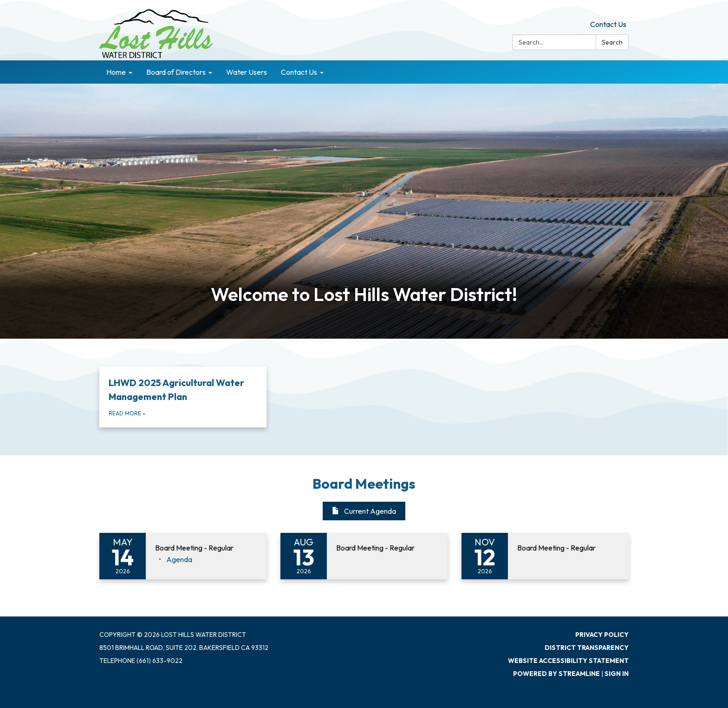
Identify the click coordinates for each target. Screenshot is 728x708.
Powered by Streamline (556, 674)
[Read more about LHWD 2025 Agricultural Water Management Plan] (183, 397)
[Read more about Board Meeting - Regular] (364, 556)
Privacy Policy (602, 635)
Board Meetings (364, 484)
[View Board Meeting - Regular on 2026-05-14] (206, 548)
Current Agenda (364, 511)
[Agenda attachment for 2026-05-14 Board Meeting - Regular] (179, 559)
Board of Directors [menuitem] (176, 72)
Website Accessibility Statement (568, 661)
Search (612, 42)
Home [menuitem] (116, 72)
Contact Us (608, 24)
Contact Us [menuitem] (299, 72)
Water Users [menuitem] (247, 72)
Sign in (617, 674)
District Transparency (587, 648)
